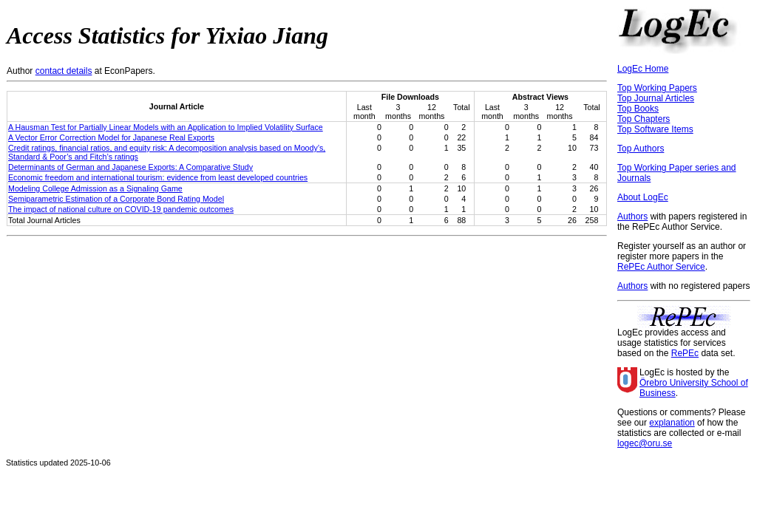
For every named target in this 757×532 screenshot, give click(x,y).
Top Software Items (655, 129)
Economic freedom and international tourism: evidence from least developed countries (158, 177)
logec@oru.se (645, 443)
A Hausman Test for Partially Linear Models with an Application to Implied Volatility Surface (166, 127)
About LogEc (643, 197)
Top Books (638, 109)
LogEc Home (643, 69)
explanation (672, 423)
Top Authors (641, 149)
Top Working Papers (657, 88)
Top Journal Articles (656, 98)
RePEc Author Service (661, 267)
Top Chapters (644, 119)
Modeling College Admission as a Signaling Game (95, 188)
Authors (632, 216)
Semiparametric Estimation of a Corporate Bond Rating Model (116, 199)
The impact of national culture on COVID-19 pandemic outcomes (121, 209)
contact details (64, 71)
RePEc (685, 353)
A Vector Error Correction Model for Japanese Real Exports (111, 137)
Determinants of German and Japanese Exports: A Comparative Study (130, 167)
